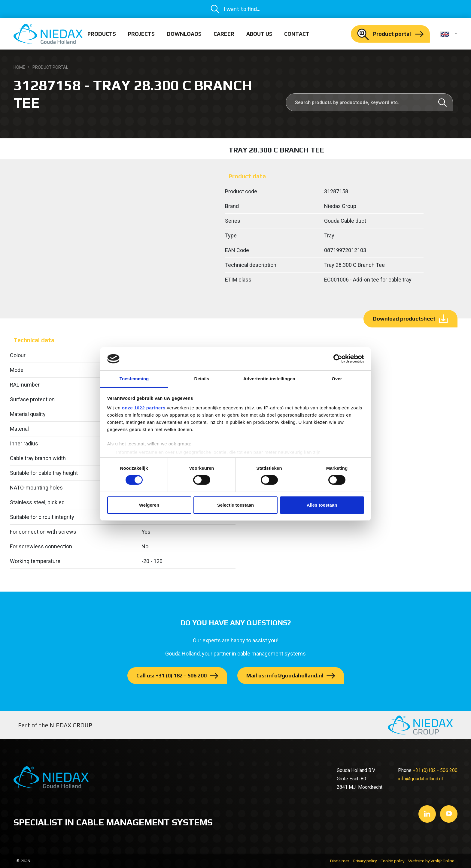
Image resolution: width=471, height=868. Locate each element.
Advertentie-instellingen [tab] (269, 379)
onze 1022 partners (144, 408)
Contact (297, 34)
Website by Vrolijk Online (431, 861)
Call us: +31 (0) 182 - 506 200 (172, 675)
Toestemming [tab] (134, 379)
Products (102, 34)
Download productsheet (404, 319)
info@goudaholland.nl (420, 779)
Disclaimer (340, 861)
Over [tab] (337, 379)
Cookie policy (392, 861)
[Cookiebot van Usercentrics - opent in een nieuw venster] (338, 359)
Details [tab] (202, 379)
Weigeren (149, 505)
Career (224, 34)
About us (259, 34)
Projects (141, 34)
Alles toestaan (322, 505)
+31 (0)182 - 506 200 (435, 770)
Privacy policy (365, 861)
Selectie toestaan (236, 505)
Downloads (184, 34)
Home (19, 67)
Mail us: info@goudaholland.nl (285, 675)
